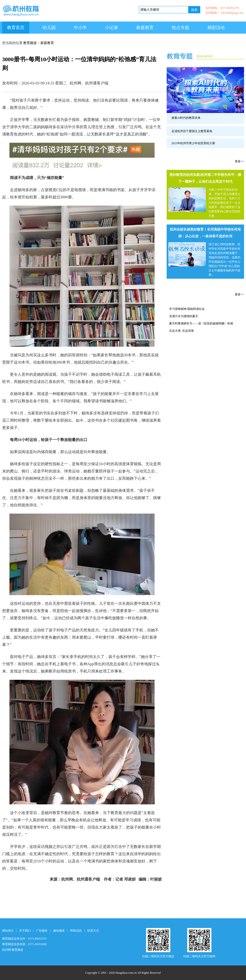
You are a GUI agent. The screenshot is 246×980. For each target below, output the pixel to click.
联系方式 (93, 931)
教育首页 (16, 28)
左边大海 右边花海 (181, 331)
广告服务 (42, 931)
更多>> (239, 161)
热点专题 (180, 28)
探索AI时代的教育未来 (186, 118)
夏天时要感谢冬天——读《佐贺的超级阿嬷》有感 (201, 323)
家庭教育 (145, 28)
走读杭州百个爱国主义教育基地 (192, 131)
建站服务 (59, 931)
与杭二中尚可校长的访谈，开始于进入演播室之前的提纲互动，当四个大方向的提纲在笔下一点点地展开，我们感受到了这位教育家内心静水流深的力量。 (224, 203)
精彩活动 (216, 28)
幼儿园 (49, 28)
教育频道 (30, 43)
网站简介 (8, 931)
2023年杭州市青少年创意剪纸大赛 (193, 143)
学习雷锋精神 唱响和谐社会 (187, 309)
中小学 (80, 28)
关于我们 (25, 931)
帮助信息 (76, 931)
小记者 (112, 28)
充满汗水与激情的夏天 (184, 316)
